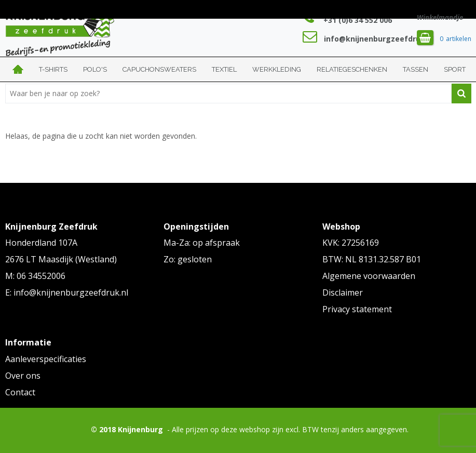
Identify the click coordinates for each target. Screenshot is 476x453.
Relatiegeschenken (352, 69)
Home (18, 69)
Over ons (23, 376)
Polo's (95, 69)
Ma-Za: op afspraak (202, 243)
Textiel (224, 69)
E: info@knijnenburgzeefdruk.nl (67, 292)
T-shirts (53, 69)
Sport (455, 69)
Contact (20, 392)
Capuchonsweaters (159, 69)
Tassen (416, 69)
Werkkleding (277, 69)
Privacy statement (357, 309)
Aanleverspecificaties (46, 359)
